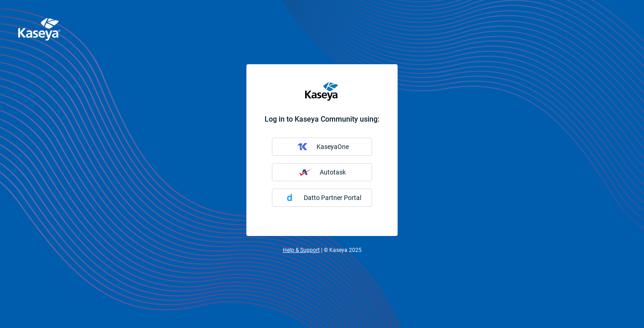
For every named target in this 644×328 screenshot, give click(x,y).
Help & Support (301, 250)
